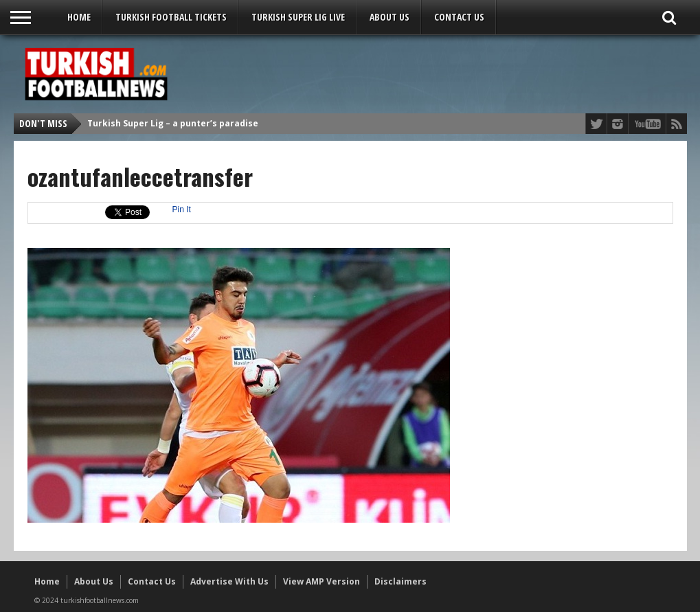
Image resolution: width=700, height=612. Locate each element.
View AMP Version (321, 581)
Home (79, 17)
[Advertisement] (430, 73)
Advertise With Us (229, 581)
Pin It (182, 209)
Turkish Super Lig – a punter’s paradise (173, 123)
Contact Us (459, 17)
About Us (389, 17)
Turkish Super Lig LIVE (298, 17)
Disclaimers (400, 581)
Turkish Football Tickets (171, 17)
